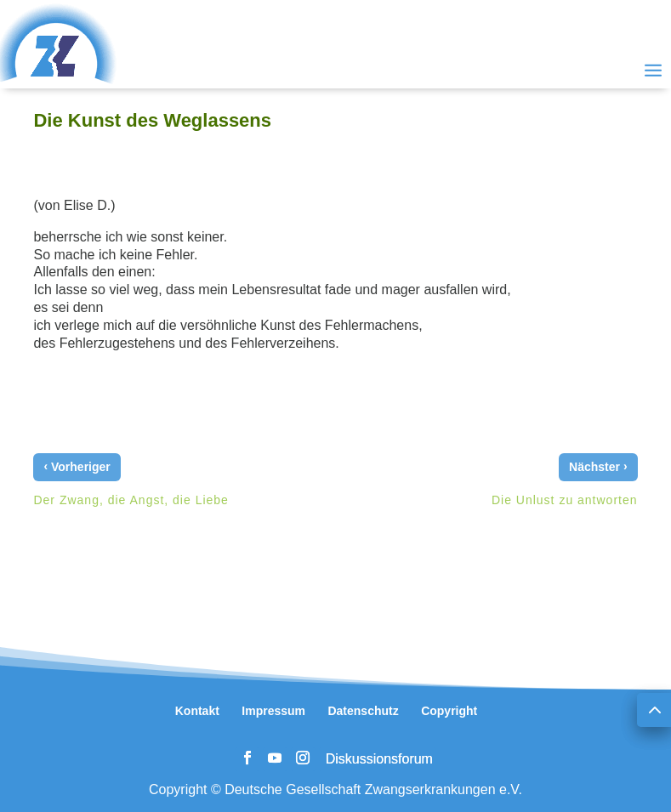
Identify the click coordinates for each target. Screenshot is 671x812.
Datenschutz (363, 711)
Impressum (273, 711)
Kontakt (197, 711)
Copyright (449, 711)
